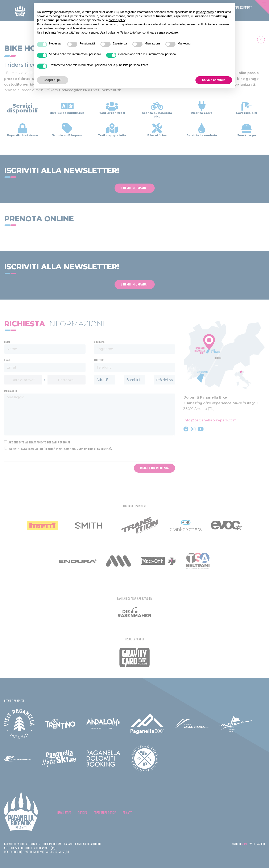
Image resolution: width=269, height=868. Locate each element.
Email (7, 360)
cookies (82, 813)
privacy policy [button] (205, 12)
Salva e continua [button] (214, 80)
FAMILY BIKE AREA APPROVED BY (134, 599)
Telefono (99, 360)
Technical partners (135, 506)
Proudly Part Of (135, 639)
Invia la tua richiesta (154, 468)
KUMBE (245, 844)
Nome (7, 342)
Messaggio (11, 391)
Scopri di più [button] (53, 80)
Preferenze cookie (105, 813)
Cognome (99, 342)
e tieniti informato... (135, 188)
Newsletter (64, 813)
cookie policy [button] (117, 20)
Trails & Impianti (243, 8)
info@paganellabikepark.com (210, 420)
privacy (127, 813)
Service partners (14, 701)
